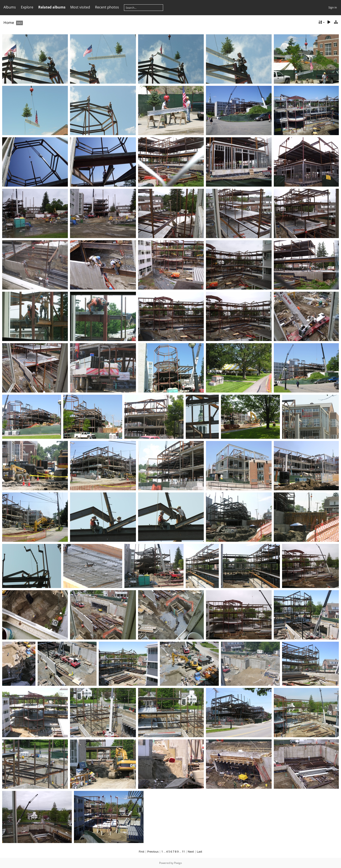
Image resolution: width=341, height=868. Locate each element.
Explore (27, 7)
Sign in (333, 7)
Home (9, 22)
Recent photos (107, 7)
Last (200, 851)
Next (191, 851)
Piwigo (178, 863)
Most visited (80, 7)
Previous (153, 851)
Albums (10, 7)
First (142, 851)
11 (183, 851)
